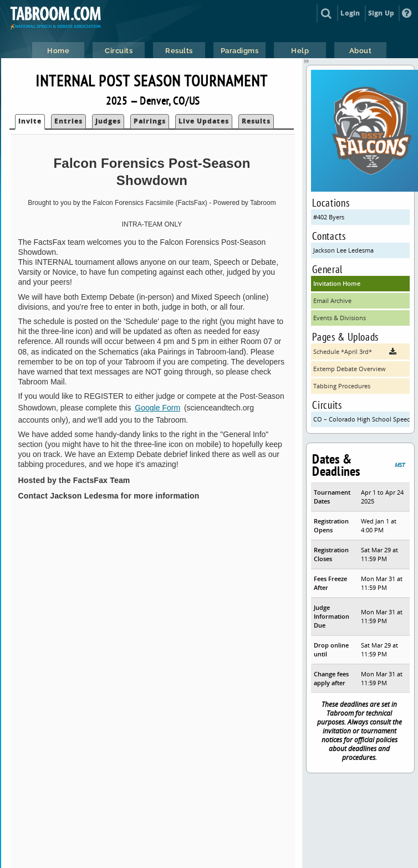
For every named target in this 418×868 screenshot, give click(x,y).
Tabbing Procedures (342, 386)
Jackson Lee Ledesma (343, 250)
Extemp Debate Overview (350, 369)
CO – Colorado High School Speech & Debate (361, 419)
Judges (108, 121)
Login (350, 13)
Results (256, 121)
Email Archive (332, 301)
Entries (68, 121)
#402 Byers (329, 217)
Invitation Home (337, 283)
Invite (30, 121)
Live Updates (204, 121)
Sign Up (381, 13)
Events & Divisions (340, 318)
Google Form (157, 408)
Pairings (150, 121)
